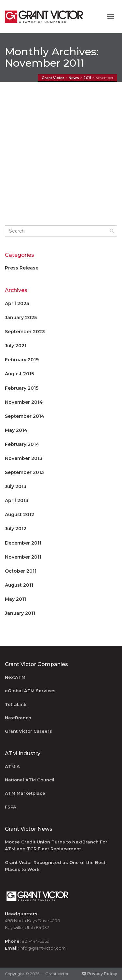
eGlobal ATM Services (30, 691)
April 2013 (17, 500)
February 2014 (22, 444)
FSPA (11, 807)
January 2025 (21, 318)
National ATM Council (30, 780)
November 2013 (24, 458)
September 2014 (25, 416)
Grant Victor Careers (28, 731)
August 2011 (19, 585)
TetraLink (16, 704)
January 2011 (20, 613)
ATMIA (12, 766)
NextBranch (18, 718)
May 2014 (16, 430)
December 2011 (23, 543)
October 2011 (21, 571)
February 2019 (22, 360)
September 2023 (25, 332)
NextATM (15, 677)
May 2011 (15, 599)
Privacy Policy (100, 974)
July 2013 (16, 486)
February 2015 (22, 388)
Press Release (22, 268)
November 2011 (23, 557)
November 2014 (24, 402)
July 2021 (16, 346)
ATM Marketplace (25, 793)
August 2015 (19, 374)
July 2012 (16, 529)
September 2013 (24, 472)
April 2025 (17, 303)
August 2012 (20, 514)
